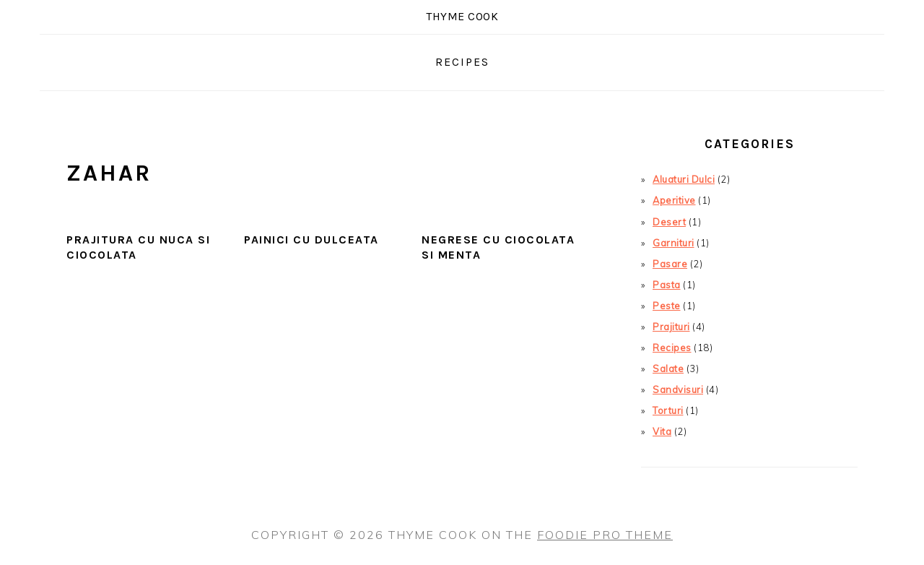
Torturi (668, 410)
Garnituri (674, 243)
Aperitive (674, 200)
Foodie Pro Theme (605, 535)
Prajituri (671, 327)
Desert (669, 222)
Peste (667, 306)
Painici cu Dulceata (311, 240)
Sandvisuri (678, 389)
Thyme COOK (462, 16)
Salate (668, 368)
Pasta (667, 285)
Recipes (672, 348)
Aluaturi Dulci (684, 179)
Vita (662, 431)
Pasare (670, 264)
